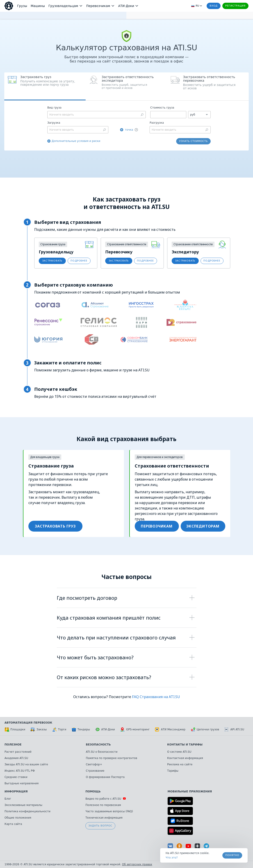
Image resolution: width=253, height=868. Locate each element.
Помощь (93, 792)
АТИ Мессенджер (170, 729)
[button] (126, 86)
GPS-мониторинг (135, 729)
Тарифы (173, 771)
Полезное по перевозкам (103, 805)
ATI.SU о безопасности (102, 752)
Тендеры (81, 729)
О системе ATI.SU (179, 752)
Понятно (232, 855)
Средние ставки (16, 777)
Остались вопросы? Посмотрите (103, 697)
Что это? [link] (172, 858)
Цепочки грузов (205, 729)
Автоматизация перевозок (28, 723)
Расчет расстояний (18, 752)
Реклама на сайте (180, 764)
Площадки (15, 729)
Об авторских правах (137, 864)
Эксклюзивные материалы (23, 805)
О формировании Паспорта (105, 777)
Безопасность (98, 745)
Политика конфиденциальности (27, 811)
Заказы (39, 729)
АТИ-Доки (105, 729)
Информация (16, 792)
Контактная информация (185, 758)
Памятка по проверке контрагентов (112, 758)
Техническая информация (104, 818)
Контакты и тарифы (185, 745)
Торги (59, 729)
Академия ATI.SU (16, 758)
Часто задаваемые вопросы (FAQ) (109, 811)
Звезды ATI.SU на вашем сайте (26, 764)
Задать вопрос (100, 826)
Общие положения (18, 818)
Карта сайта (13, 824)
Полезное (13, 745)
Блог (8, 799)
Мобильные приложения (190, 792)
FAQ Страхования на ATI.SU (156, 697)
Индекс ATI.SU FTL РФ (20, 771)
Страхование (95, 771)
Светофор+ (94, 764)
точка (129, 130)
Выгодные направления (22, 783)
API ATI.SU (234, 729)
